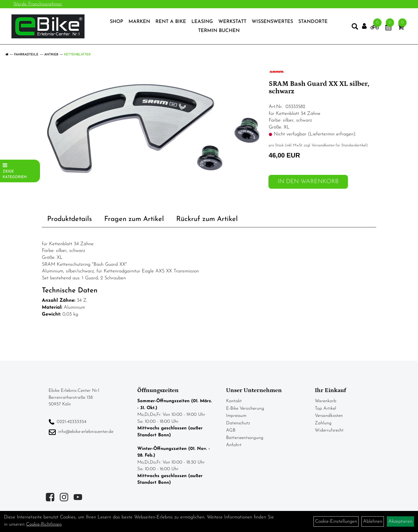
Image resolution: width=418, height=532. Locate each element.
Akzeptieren (400, 521)
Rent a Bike (171, 22)
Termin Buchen (219, 31)
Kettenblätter (77, 55)
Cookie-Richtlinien (44, 524)
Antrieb (51, 55)
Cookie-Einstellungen (336, 521)
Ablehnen (373, 521)
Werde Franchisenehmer (38, 4)
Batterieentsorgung (245, 438)
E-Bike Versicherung (245, 408)
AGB (231, 430)
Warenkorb (326, 401)
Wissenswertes (272, 22)
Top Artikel (325, 408)
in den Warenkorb (308, 182)
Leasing (202, 22)
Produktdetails (70, 219)
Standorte (313, 22)
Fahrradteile (26, 55)
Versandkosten (329, 416)
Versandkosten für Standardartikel (339, 145)
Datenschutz (238, 423)
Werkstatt (232, 22)
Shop (116, 22)
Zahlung (323, 423)
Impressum (236, 416)
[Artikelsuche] (353, 28)
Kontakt (234, 401)
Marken (139, 22)
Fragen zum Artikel (134, 219)
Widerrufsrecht (329, 430)
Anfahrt (234, 445)
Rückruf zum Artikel (207, 219)
